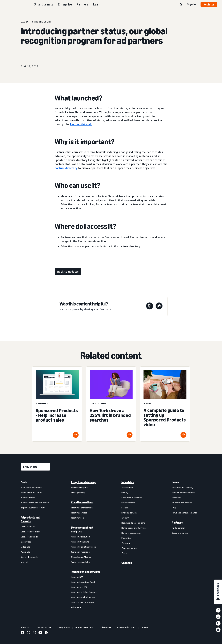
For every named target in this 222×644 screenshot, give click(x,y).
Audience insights (79, 487)
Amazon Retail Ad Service (83, 597)
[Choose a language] (35, 467)
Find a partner (178, 528)
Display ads (26, 542)
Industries (128, 482)
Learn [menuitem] (175, 482)
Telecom (126, 543)
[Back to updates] (68, 272)
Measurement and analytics (82, 529)
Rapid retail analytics (81, 562)
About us (25, 627)
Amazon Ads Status (126, 627)
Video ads (25, 547)
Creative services (79, 513)
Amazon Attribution (80, 537)
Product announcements (183, 493)
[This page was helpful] (159, 306)
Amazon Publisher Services (84, 592)
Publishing (126, 538)
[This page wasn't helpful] (150, 306)
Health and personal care (133, 523)
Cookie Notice (105, 627)
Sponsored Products (30, 532)
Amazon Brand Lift (80, 542)
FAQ (174, 508)
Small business (44, 4)
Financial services (129, 513)
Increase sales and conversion (35, 503)
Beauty (125, 493)
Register (209, 4)
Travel (124, 553)
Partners (82, 4)
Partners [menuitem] (177, 523)
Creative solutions (82, 502)
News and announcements (184, 513)
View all (24, 562)
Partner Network (81, 124)
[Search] (181, 5)
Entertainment (128, 503)
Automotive (127, 487)
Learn (97, 4)
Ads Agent (76, 607)
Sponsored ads (28, 527)
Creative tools (78, 518)
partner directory (66, 168)
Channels (127, 563)
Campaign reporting (80, 552)
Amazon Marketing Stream (84, 547)
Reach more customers (32, 493)
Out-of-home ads (29, 557)
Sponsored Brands (29, 537)
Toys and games (129, 548)
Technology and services (86, 572)
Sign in (191, 4)
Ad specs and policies (182, 503)
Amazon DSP (77, 577)
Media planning (78, 493)
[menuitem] (36, 545)
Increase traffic (28, 498)
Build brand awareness (31, 487)
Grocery (125, 518)
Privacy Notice (63, 627)
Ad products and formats (30, 519)
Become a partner (180, 533)
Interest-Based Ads (84, 627)
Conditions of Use (43, 627)
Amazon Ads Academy (182, 487)
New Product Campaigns (82, 602)
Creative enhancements (82, 508)
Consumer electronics (132, 498)
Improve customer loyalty (33, 508)
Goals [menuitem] (24, 482)
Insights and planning (84, 482)
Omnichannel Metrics (81, 557)
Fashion (125, 508)
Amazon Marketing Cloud (83, 582)
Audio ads (25, 552)
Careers (144, 627)
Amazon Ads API (79, 587)
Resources (177, 498)
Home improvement (131, 533)
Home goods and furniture (134, 528)
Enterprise (65, 4)
